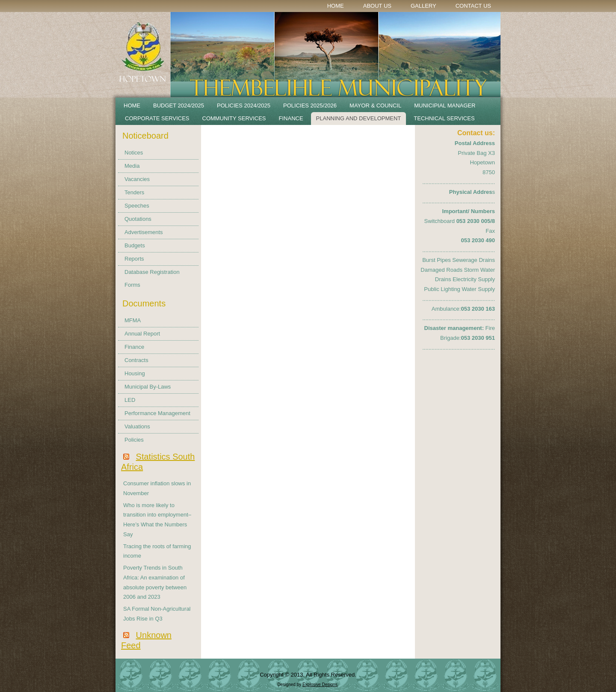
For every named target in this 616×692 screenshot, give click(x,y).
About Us (377, 6)
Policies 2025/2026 (310, 105)
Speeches (137, 206)
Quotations (138, 219)
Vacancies (137, 179)
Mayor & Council (375, 105)
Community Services (234, 118)
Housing (135, 373)
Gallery (423, 6)
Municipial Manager (445, 105)
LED (130, 400)
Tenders (134, 192)
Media (132, 166)
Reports (134, 259)
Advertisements (144, 232)
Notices (134, 153)
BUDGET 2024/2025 (179, 105)
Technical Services (444, 118)
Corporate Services (157, 118)
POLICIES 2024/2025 (244, 105)
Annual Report (142, 334)
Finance (291, 118)
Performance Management (157, 413)
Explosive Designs (320, 685)
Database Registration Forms (152, 278)
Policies (134, 440)
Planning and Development (359, 118)
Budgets (135, 245)
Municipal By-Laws (148, 387)
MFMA (133, 320)
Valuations (137, 426)
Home (336, 6)
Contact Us (473, 6)
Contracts (136, 360)
